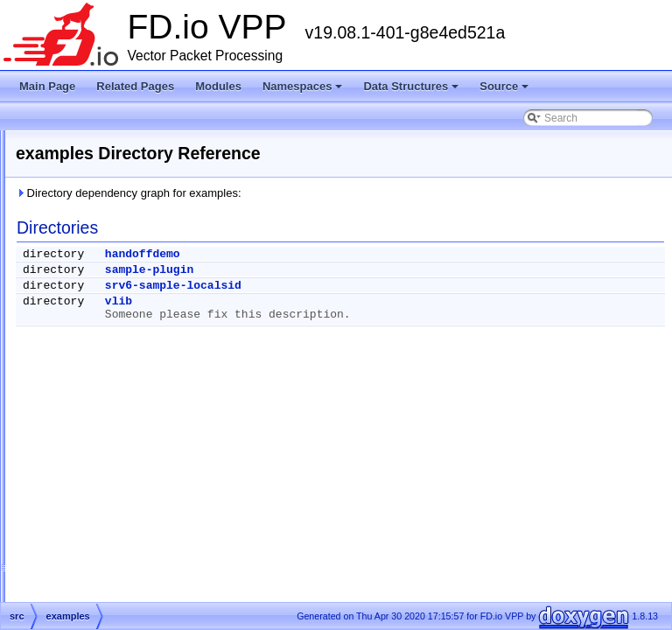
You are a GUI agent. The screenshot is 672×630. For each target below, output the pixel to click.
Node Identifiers (66, 247)
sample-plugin (368, 270)
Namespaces (304, 91)
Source (505, 91)
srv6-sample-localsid (392, 286)
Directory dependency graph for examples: (347, 193)
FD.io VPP (40, 142)
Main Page (47, 86)
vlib (337, 301)
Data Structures (412, 91)
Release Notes (64, 184)
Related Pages (135, 86)
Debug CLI (55, 205)
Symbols (64, 415)
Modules (218, 86)
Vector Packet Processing (90, 163)
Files (55, 352)
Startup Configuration (79, 226)
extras (72, 373)
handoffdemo (361, 254)
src (65, 394)
